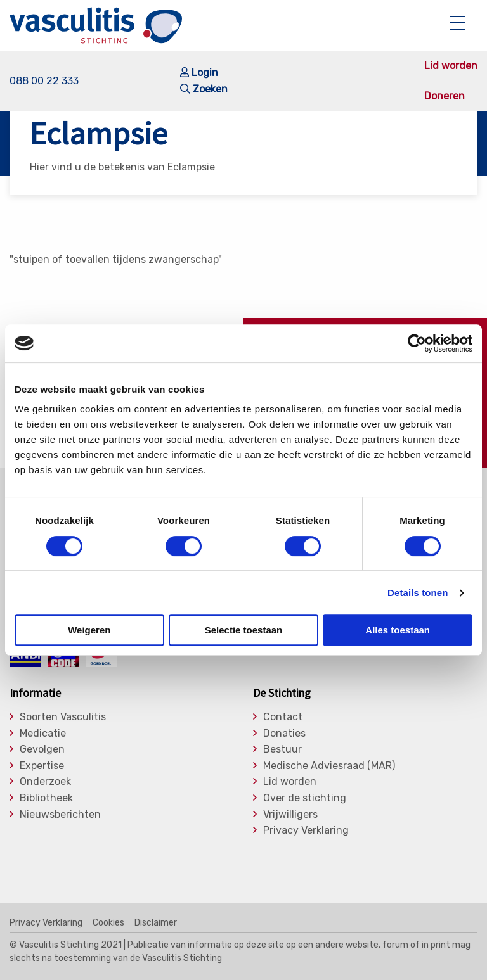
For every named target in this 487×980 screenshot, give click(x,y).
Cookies (108, 923)
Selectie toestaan (244, 630)
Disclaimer (156, 923)
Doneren (445, 96)
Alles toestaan (398, 630)
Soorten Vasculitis (63, 717)
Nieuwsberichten (60, 815)
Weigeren (89, 630)
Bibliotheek (46, 798)
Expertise (42, 766)
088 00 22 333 (44, 81)
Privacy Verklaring (306, 830)
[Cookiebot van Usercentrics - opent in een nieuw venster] (417, 343)
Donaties (284, 734)
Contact (283, 717)
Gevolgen (42, 749)
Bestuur (282, 749)
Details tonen (418, 593)
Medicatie (43, 734)
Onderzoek (45, 782)
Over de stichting (305, 798)
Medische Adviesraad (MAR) (329, 766)
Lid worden (451, 66)
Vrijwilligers (290, 815)
